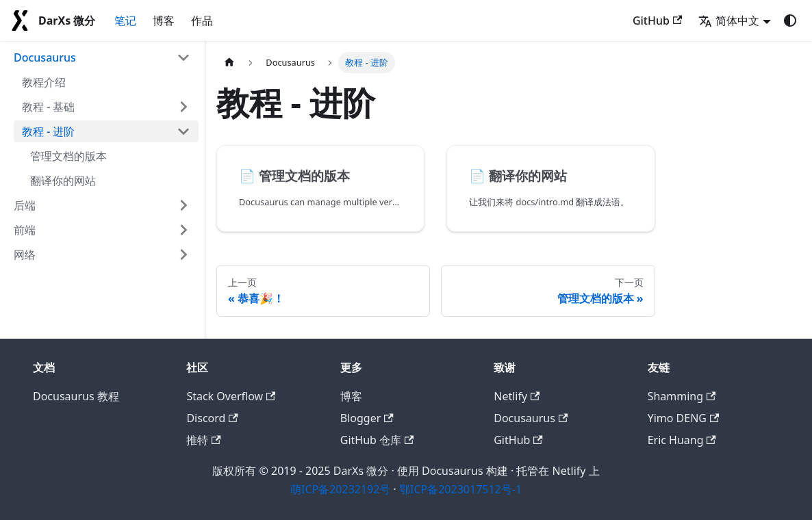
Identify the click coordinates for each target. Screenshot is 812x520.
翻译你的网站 (63, 181)
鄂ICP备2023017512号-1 (460, 489)
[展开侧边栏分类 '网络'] (183, 255)
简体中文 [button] (729, 21)
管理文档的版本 (68, 156)
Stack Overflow (231, 396)
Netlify (517, 396)
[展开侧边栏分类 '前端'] (183, 230)
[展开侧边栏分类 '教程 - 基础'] (183, 107)
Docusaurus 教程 (76, 396)
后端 (25, 205)
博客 (164, 21)
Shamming (682, 396)
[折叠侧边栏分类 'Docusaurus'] (183, 57)
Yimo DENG (684, 418)
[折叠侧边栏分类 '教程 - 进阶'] (183, 131)
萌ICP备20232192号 (340, 489)
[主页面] (229, 63)
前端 (25, 230)
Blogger (367, 418)
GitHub (657, 21)
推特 (203, 440)
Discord (212, 418)
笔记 (125, 21)
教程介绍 (44, 82)
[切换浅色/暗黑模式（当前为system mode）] (790, 21)
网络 (25, 255)
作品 (202, 21)
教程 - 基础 (48, 107)
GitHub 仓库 (377, 440)
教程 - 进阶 (48, 131)
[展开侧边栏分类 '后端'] (183, 205)
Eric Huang (682, 440)
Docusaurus (45, 57)
